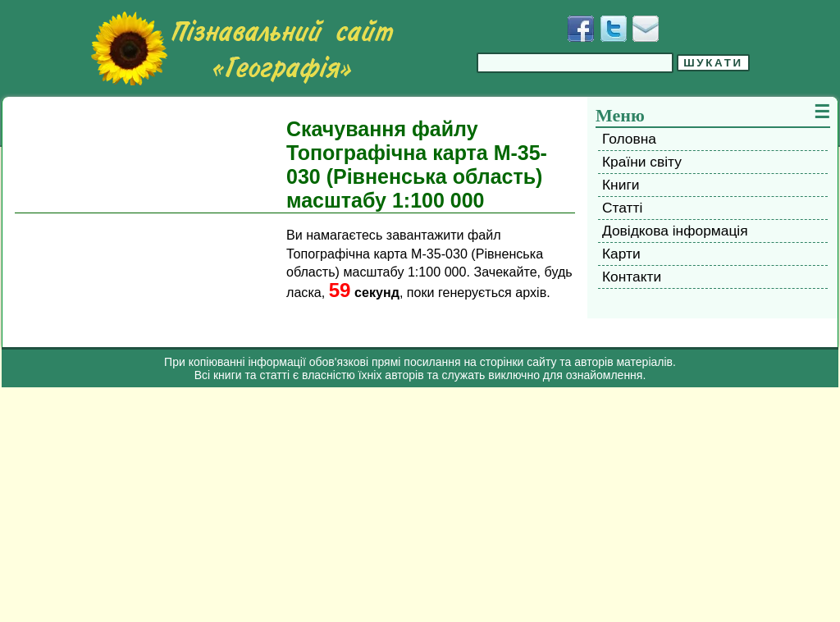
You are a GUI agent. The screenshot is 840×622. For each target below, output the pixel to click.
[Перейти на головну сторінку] (242, 48)
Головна (629, 139)
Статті (622, 208)
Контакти (632, 277)
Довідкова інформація (675, 231)
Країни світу (642, 162)
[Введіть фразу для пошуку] (575, 63)
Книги (621, 185)
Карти (621, 254)
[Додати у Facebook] (581, 29)
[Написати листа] (646, 29)
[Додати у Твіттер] (614, 29)
